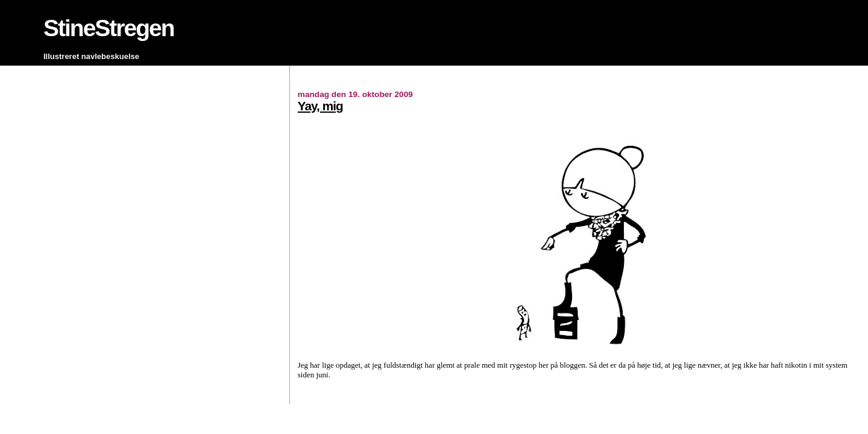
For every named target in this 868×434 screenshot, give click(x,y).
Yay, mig (320, 106)
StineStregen (109, 28)
